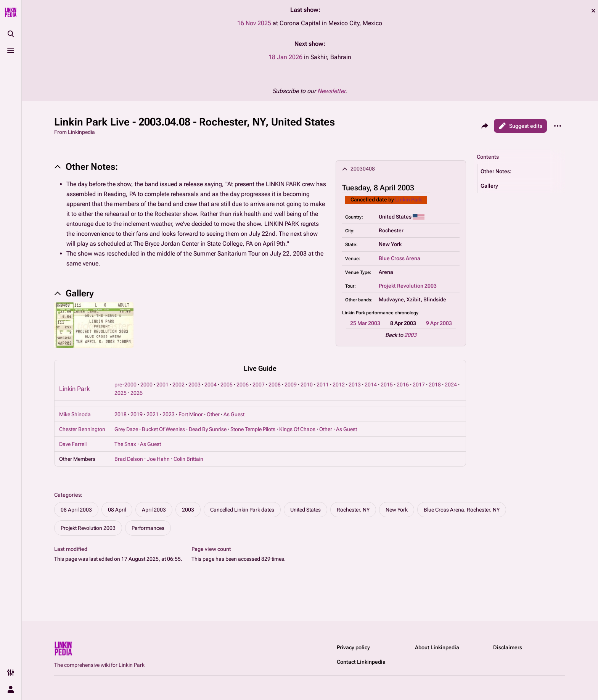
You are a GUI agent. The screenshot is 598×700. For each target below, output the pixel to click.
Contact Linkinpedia (361, 662)
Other (213, 414)
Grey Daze (126, 429)
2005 (227, 385)
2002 (178, 385)
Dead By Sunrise (208, 429)
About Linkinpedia (437, 647)
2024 (451, 385)
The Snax (125, 444)
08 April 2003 (76, 510)
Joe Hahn (158, 459)
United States (305, 510)
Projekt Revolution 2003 (408, 286)
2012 (339, 385)
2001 (162, 385)
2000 (146, 385)
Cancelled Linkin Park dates (242, 510)
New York (397, 510)
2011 (323, 385)
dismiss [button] (593, 11)
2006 (243, 385)
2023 (169, 414)
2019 (137, 414)
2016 (403, 385)
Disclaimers (508, 647)
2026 (137, 393)
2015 (387, 385)
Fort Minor (191, 414)
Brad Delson (129, 459)
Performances (148, 528)
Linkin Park (408, 200)
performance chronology (392, 313)
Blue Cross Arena (399, 258)
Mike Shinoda (75, 414)
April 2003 (154, 510)
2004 (211, 385)
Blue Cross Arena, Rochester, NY (462, 510)
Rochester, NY (353, 510)
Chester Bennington (82, 429)
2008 (275, 385)
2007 (259, 385)
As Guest (234, 414)
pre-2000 (125, 385)
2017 (419, 385)
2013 (355, 385)
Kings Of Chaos (297, 429)
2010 (307, 385)
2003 (410, 335)
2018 (435, 385)
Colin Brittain (188, 459)
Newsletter (331, 91)
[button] (521, 171)
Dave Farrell (73, 444)
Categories (68, 495)
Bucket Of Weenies (163, 429)
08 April (117, 510)
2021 (153, 414)
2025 (121, 393)
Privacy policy (353, 647)
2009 (291, 385)
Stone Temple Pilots (253, 429)
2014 (371, 385)
